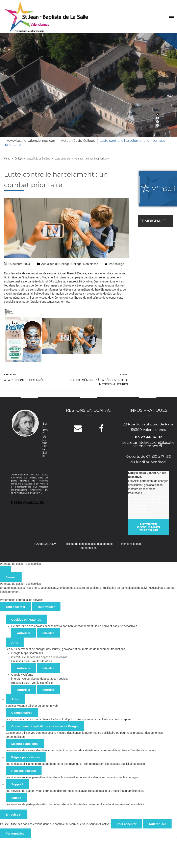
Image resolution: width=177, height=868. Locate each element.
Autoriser (24, 633)
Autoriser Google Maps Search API (148, 527)
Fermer (11, 577)
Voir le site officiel (42, 661)
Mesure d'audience (25, 744)
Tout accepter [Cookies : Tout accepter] (15, 607)
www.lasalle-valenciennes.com (32, 141)
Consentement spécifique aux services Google (45, 726)
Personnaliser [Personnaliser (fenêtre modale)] (16, 833)
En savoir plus (20, 661)
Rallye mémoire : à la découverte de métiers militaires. (100, 382)
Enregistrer (14, 814)
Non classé (91, 264)
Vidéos (16, 798)
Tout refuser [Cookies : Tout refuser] (46, 607)
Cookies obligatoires (26, 619)
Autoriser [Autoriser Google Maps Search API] (24, 668)
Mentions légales (132, 544)
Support (17, 784)
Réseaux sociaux (24, 771)
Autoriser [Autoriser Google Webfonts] (24, 690)
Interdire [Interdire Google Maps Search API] (49, 668)
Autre (15, 699)
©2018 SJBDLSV (45, 544)
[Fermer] (6, 569)
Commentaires (22, 713)
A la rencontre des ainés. (24, 380)
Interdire (49, 633)
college (119, 264)
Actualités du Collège (78, 141)
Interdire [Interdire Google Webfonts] (49, 690)
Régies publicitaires (26, 757)
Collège (77, 264)
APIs (15, 642)
